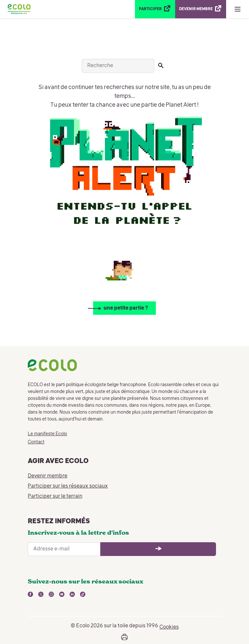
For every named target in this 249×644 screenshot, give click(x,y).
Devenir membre (48, 476)
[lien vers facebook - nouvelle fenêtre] (30, 594)
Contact (36, 442)
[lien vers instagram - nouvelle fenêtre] (51, 594)
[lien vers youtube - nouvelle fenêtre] (62, 594)
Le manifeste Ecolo (47, 434)
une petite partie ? (126, 308)
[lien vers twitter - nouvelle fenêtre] (41, 594)
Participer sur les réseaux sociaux (68, 486)
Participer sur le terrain (55, 496)
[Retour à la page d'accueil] (19, 9)
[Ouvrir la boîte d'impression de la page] (124, 637)
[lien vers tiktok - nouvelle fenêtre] (83, 594)
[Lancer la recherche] (161, 65)
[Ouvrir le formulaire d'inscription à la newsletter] (158, 549)
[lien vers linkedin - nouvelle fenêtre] (72, 594)
